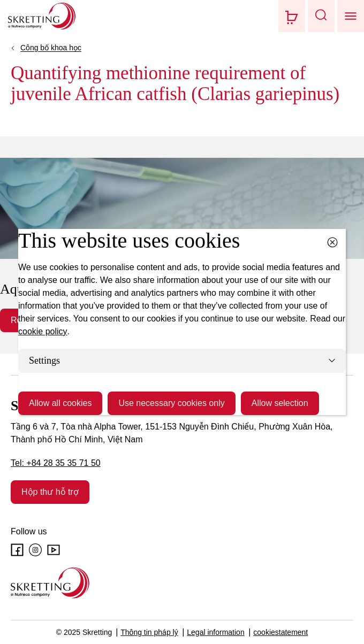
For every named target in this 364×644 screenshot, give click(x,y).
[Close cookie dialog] (332, 242)
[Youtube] (54, 550)
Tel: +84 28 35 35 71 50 (56, 463)
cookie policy (43, 331)
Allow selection (280, 403)
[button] (321, 16)
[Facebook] (17, 550)
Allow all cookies (60, 403)
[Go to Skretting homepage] (42, 16)
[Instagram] (35, 550)
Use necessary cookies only (171, 403)
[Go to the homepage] (50, 583)
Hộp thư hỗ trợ (50, 492)
